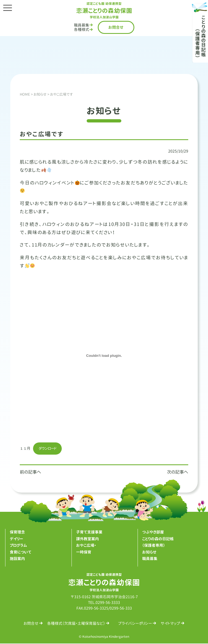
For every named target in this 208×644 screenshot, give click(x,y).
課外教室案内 (87, 539)
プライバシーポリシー (135, 624)
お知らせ (149, 552)
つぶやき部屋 (153, 532)
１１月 (25, 449)
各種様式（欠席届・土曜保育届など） (76, 624)
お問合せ (116, 27)
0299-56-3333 (108, 603)
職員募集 (82, 25)
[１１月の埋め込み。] (104, 356)
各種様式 (82, 29)
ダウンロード (49, 449)
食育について (21, 552)
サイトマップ (170, 624)
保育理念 (17, 532)
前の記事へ (30, 472)
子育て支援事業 (89, 532)
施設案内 (17, 559)
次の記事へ (178, 472)
